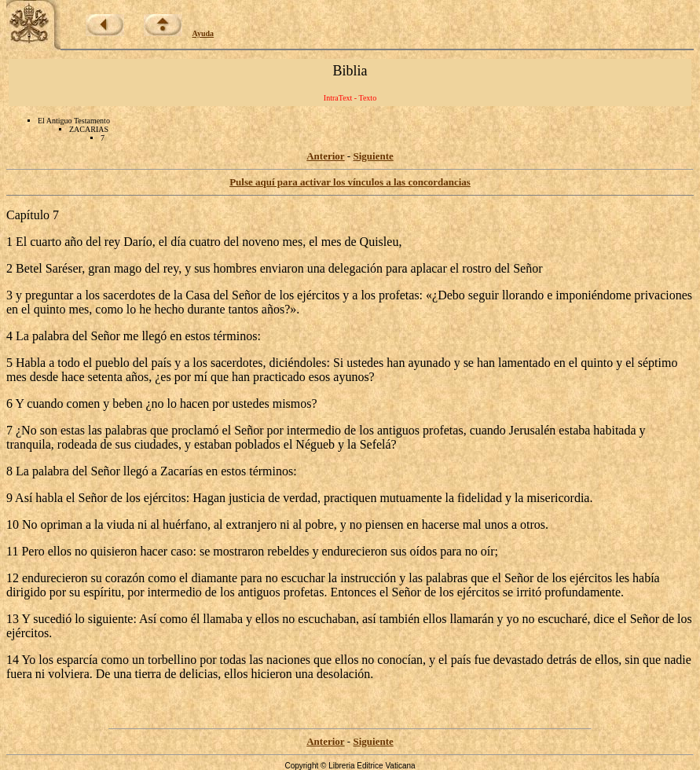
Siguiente (373, 156)
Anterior (325, 156)
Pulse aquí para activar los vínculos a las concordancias (350, 182)
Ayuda (203, 33)
